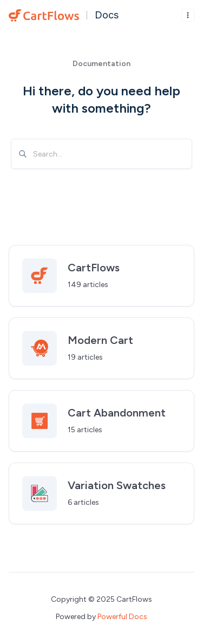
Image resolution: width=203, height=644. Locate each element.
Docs (107, 15)
